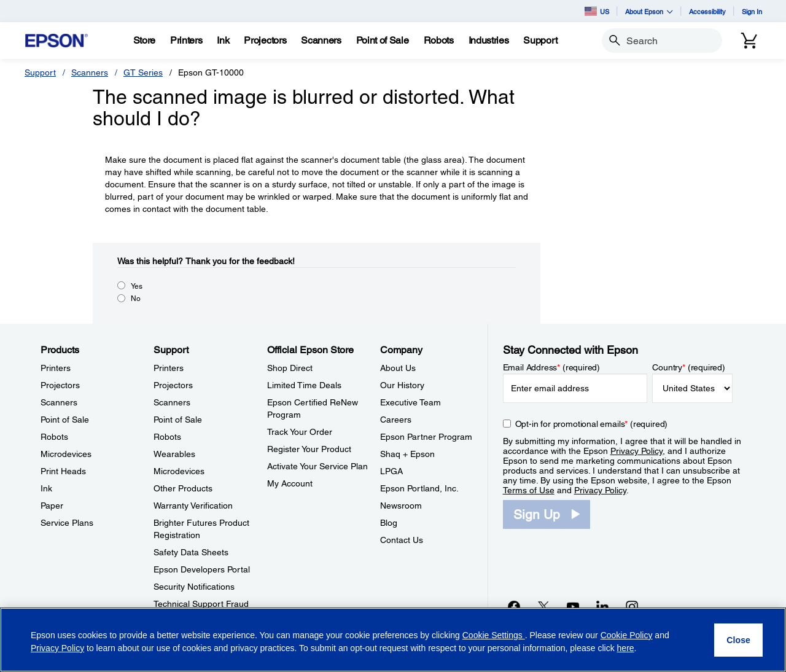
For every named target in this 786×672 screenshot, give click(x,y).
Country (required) (689, 367)
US (597, 11)
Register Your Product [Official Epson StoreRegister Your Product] (309, 449)
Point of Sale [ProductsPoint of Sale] (65, 420)
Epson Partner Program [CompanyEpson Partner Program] (426, 437)
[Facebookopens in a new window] (514, 606)
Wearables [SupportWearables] (174, 454)
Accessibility (707, 11)
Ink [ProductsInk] (46, 488)
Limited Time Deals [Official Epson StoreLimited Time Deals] (304, 385)
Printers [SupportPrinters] (169, 368)
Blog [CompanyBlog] (389, 523)
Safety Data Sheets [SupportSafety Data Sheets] (191, 552)
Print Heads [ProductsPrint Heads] (63, 471)
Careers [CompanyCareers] (396, 420)
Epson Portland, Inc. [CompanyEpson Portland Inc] (419, 488)
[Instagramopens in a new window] (632, 606)
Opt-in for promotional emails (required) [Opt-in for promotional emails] (592, 424)
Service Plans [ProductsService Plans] (67, 523)
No (136, 299)
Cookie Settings (494, 635)
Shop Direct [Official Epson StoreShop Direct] (290, 368)
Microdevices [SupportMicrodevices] (179, 471)
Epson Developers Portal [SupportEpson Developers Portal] (202, 569)
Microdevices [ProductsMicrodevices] (66, 454)
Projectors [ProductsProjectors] (60, 385)
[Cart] (749, 41)
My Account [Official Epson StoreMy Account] (290, 483)
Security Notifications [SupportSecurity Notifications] (194, 587)
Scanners (90, 72)
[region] (393, 640)
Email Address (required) (552, 367)
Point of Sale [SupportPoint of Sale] (178, 420)
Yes (137, 286)
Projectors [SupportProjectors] (173, 385)
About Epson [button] (649, 11)
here (626, 648)
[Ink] (223, 41)
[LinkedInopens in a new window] (602, 606)
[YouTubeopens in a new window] (573, 606)
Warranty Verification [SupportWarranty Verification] (193, 506)
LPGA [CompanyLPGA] (391, 471)
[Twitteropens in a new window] (543, 606)
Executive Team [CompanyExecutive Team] (411, 402)
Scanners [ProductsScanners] (59, 402)
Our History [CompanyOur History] (402, 385)
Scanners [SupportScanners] (172, 402)
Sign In (752, 11)
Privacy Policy (636, 451)
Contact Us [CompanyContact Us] (402, 540)
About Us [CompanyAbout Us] (398, 368)
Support (40, 72)
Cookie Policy (627, 635)
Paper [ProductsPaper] (52, 506)
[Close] (738, 640)
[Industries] (489, 41)
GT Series (143, 72)
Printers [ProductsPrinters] (56, 368)
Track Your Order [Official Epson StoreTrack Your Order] (300, 432)
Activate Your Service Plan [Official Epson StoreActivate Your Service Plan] (317, 466)
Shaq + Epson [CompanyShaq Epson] (407, 454)
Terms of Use (529, 490)
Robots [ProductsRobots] (54, 437)
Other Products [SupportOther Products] (183, 488)
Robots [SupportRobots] (167, 437)
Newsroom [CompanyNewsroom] (401, 506)
